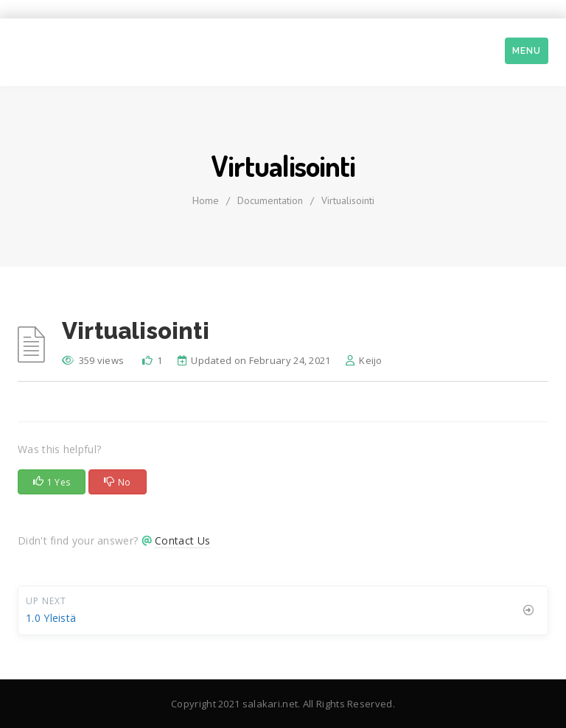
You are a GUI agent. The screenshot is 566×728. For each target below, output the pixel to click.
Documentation (270, 200)
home (206, 200)
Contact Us (182, 540)
